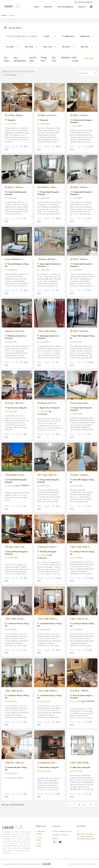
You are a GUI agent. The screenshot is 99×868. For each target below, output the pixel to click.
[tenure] (12, 47)
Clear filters (89, 58)
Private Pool (44, 59)
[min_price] (31, 47)
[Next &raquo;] (95, 805)
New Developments (65, 7)
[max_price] (49, 47)
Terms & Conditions (90, 864)
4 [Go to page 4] (90, 805)
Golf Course (75, 59)
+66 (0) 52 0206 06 (60, 837)
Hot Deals (7, 59)
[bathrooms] (87, 36)
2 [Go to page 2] (79, 805)
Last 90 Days (33, 59)
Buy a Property (39, 839)
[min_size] (68, 47)
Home (37, 7)
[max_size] (87, 47)
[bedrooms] (68, 36)
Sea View (54, 59)
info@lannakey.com (62, 831)
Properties (48, 7)
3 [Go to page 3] (85, 805)
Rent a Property (39, 845)
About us (82, 7)
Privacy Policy (74, 864)
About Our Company (40, 833)
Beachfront (66, 58)
